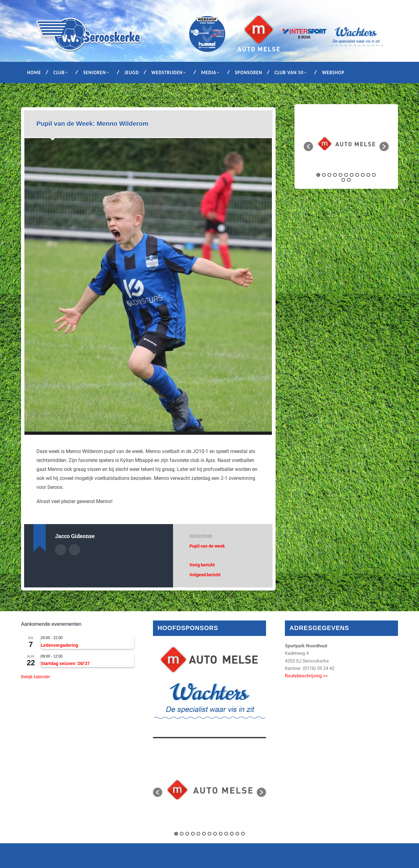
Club (59, 72)
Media (209, 72)
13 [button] (349, 180)
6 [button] (346, 175)
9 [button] (363, 175)
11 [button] (374, 175)
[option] (346, 143)
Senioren (94, 72)
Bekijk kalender (36, 677)
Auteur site (74, 550)
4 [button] (335, 175)
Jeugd (132, 72)
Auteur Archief (61, 550)
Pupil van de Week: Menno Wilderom (92, 123)
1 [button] (318, 175)
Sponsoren (249, 72)
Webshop (333, 72)
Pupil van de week (207, 546)
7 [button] (352, 175)
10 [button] (368, 175)
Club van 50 (289, 72)
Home (34, 72)
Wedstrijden (167, 72)
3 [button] (329, 175)
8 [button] (357, 175)
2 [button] (324, 175)
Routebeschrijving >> (306, 676)
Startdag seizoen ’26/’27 (65, 663)
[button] (308, 146)
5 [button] (341, 175)
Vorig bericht (202, 565)
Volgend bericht (205, 575)
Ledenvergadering (59, 645)
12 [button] (343, 180)
